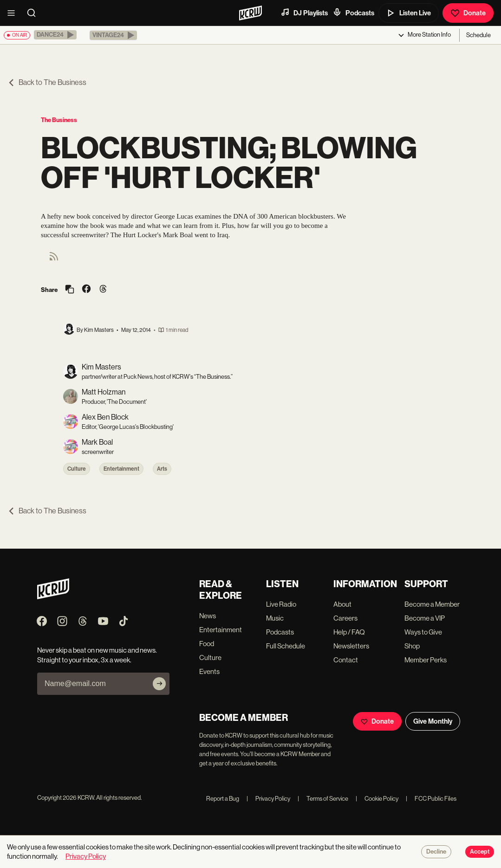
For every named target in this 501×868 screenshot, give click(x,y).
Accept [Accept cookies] (480, 852)
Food (207, 644)
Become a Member (432, 604)
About (342, 604)
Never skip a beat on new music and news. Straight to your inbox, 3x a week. (97, 655)
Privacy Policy (268, 799)
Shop (412, 646)
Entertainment (121, 469)
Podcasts (353, 13)
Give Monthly (433, 721)
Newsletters (351, 646)
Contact (346, 660)
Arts (162, 469)
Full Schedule (286, 646)
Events (209, 671)
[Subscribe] (159, 684)
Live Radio (281, 604)
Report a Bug (223, 799)
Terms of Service (323, 799)
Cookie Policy (377, 799)
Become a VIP (425, 618)
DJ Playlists (304, 13)
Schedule (478, 35)
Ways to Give (423, 632)
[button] (55, 35)
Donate (468, 13)
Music (275, 618)
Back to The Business (47, 82)
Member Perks (426, 660)
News (208, 616)
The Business (59, 120)
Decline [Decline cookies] (436, 852)
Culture (77, 469)
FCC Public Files (431, 799)
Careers (345, 618)
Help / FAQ (349, 632)
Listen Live (409, 13)
